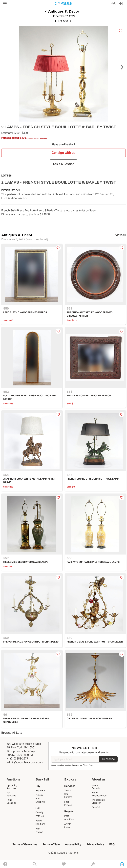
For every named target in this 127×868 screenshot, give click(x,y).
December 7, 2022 (63, 16)
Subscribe (109, 759)
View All (120, 235)
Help (114, 3)
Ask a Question (63, 164)
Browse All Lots (12, 733)
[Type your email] (75, 759)
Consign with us (63, 153)
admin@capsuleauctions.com (25, 762)
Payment (40, 790)
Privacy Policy (88, 765)
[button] (5, 4)
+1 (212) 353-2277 (17, 759)
